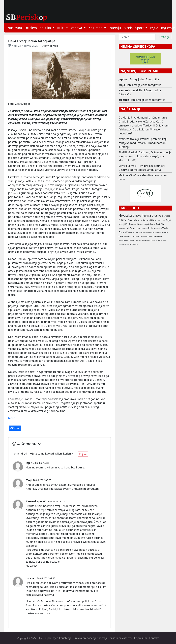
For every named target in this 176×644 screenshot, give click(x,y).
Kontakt (154, 638)
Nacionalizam (151, 232)
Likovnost (143, 236)
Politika (146, 216)
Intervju (115, 28)
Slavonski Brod (150, 220)
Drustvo (128, 244)
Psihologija (152, 236)
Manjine (165, 232)
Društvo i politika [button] (38, 28)
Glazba (159, 232)
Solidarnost (162, 240)
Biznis (128, 28)
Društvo (157, 216)
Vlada (165, 228)
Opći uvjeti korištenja (58, 638)
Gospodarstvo (135, 220)
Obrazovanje (123, 240)
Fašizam (130, 232)
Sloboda (135, 244)
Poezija (159, 236)
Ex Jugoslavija (155, 228)
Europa (122, 232)
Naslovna (15, 28)
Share (15, 428)
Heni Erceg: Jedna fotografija (141, 79)
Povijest (166, 216)
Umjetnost (146, 240)
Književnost (131, 224)
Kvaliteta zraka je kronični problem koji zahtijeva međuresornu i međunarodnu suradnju (143, 143)
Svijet (168, 220)
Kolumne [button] (96, 28)
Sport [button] (140, 28)
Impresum (141, 638)
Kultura (161, 220)
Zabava (139, 240)
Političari (123, 220)
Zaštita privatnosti (121, 638)
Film (137, 232)
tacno (12, 418)
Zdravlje (136, 236)
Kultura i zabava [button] (70, 28)
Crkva (121, 236)
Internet (122, 244)
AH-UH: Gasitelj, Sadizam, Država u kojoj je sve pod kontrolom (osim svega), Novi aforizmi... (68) (145, 156)
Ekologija (132, 240)
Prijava (154, 28)
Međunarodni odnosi (137, 228)
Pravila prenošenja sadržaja (91, 638)
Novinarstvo (128, 236)
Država (137, 216)
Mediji (122, 224)
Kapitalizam (150, 224)
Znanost (154, 240)
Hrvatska (125, 215)
